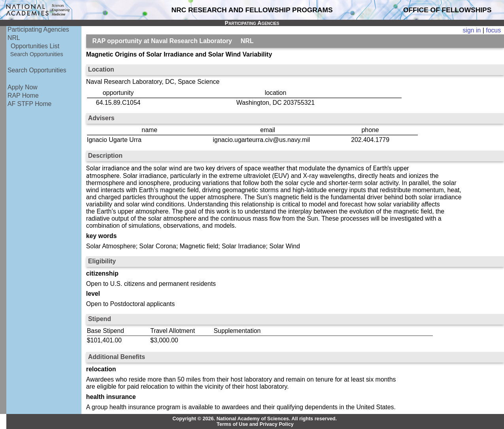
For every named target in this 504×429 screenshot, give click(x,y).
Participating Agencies (38, 29)
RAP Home (23, 95)
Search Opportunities (37, 54)
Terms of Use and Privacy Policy (255, 424)
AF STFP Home (29, 104)
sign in (472, 30)
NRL (14, 38)
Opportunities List (35, 46)
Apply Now (23, 87)
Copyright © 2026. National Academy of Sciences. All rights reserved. (255, 419)
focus (493, 30)
